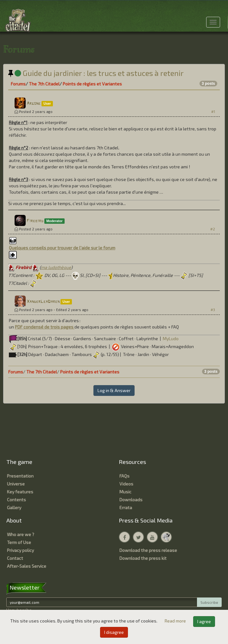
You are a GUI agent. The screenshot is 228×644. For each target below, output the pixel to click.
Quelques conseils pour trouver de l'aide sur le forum (62, 248)
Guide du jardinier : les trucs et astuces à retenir (96, 73)
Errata (126, 507)
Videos (126, 484)
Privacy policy (20, 550)
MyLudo (171, 338)
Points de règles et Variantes (92, 84)
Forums (18, 84)
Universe (16, 484)
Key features (20, 492)
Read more (176, 621)
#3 (213, 310)
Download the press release (148, 550)
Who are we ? (21, 534)
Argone (34, 104)
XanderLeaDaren (43, 302)
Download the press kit (143, 558)
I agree (204, 621)
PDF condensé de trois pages (45, 327)
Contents (16, 500)
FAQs (124, 476)
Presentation (20, 476)
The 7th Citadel (44, 84)
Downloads (131, 500)
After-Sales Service (27, 566)
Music (125, 492)
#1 (213, 112)
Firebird (35, 221)
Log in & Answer (114, 390)
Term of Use (19, 542)
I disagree (114, 632)
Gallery (14, 507)
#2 (213, 229)
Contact (15, 558)
